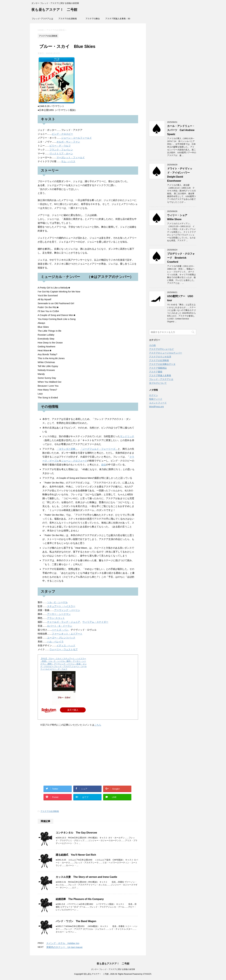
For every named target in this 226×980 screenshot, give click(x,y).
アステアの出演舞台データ (162, 364)
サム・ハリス (68, 161)
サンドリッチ (127, 436)
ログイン (153, 395)
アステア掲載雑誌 (158, 368)
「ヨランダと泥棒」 (67, 449)
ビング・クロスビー (62, 134)
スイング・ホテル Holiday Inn (63, 943)
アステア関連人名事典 (160, 375)
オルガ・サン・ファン (68, 142)
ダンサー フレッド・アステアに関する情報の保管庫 (113, 969)
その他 (152, 345)
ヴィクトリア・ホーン (61, 153)
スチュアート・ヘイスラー (61, 606)
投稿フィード (156, 399)
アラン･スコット (56, 618)
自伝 (104, 465)
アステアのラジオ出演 (160, 357)
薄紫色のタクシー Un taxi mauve (64, 947)
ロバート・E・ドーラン (60, 626)
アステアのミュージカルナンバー (166, 353)
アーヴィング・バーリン (67, 610)
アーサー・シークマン (59, 614)
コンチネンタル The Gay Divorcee (76, 833)
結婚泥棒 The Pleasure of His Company (80, 899)
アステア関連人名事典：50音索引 (118, 20)
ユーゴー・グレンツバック (61, 638)
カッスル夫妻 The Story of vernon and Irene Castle (86, 877)
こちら (98, 725)
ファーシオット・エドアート (67, 634)
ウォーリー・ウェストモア (64, 649)
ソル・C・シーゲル (57, 602)
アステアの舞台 (93, 19)
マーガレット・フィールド (71, 157)
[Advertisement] (88, 760)
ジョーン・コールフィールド (77, 138)
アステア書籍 (156, 372)
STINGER (147, 974)
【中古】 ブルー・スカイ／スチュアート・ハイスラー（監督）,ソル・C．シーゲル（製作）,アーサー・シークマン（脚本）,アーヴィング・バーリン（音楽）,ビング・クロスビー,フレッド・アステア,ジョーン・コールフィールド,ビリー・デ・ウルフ (63, 664)
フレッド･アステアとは (42, 19)
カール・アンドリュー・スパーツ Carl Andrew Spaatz (181, 130)
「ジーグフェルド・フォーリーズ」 (99, 449)
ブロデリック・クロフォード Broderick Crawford (181, 258)
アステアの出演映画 (68, 19)
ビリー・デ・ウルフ (60, 146)
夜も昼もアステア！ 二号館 (54, 10)
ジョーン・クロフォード (74, 461)
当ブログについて (158, 383)
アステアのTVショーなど (161, 349)
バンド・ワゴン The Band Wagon (76, 921)
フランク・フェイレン (61, 150)
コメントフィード (158, 403)
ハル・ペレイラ (55, 642)
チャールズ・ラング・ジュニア (64, 622)
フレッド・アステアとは (161, 379)
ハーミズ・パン (60, 630)
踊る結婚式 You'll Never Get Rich (76, 855)
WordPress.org (156, 407)
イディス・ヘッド (66, 645)
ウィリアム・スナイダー (95, 622)
